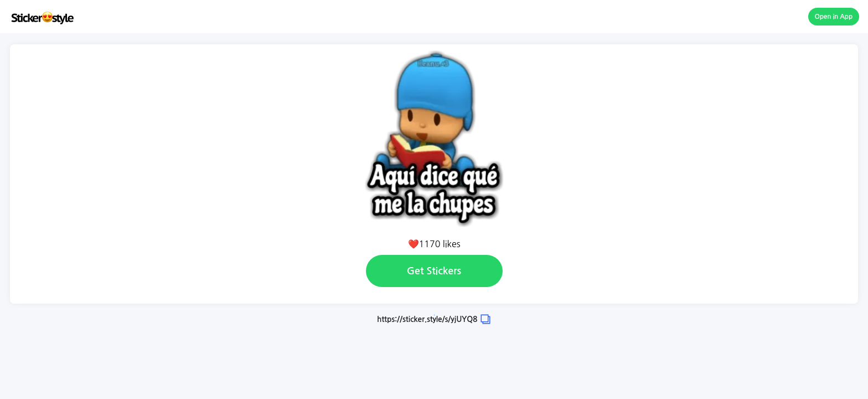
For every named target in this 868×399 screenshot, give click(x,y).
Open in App (834, 17)
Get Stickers (434, 271)
